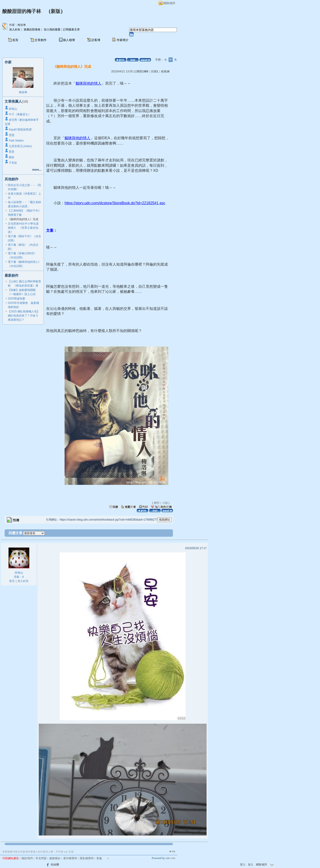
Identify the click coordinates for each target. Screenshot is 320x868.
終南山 (13, 109)
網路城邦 (169, 3)
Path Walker (16, 141)
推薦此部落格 (32, 30)
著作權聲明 (70, 858)
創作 (157, 503)
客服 (99, 858)
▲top (172, 851)
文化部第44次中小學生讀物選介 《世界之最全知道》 (23, 228)
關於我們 (27, 858)
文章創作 (41, 40)
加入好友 (15, 30)
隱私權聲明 (87, 858)
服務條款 (55, 858)
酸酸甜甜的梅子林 (22, 11)
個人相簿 (69, 40)
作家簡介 (123, 40)
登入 (243, 865)
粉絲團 (55, 865)
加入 (251, 865)
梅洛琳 (23, 92)
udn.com (170, 858)
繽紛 (12, 157)
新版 (56, 11)
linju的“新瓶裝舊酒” (20, 130)
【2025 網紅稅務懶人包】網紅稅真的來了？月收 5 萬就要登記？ (24, 316)
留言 (12, 581)
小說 (165, 503)
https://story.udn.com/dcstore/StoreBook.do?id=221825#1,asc (115, 203)
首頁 (15, 40)
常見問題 (41, 858)
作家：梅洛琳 (18, 25)
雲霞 (12, 135)
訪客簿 (96, 40)
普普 (12, 152)
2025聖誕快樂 (16, 299)
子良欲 (13, 163)
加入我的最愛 (52, 30)
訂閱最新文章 (71, 30)
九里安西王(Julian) (20, 146)
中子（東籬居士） (20, 114)
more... (37, 170)
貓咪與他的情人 (89, 83)
